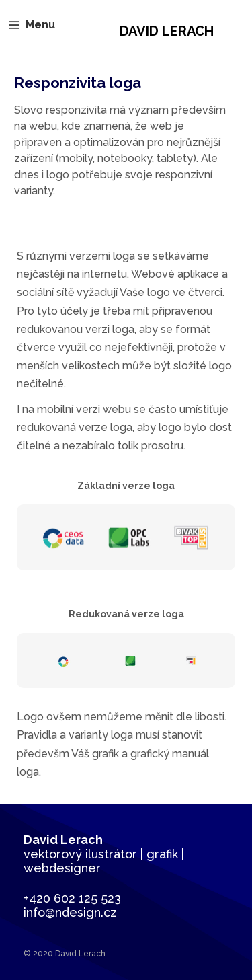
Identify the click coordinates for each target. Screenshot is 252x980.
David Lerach (167, 31)
